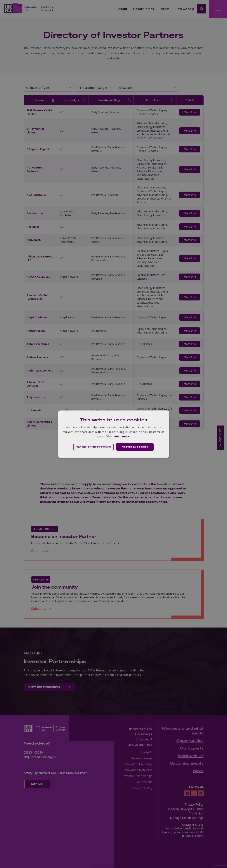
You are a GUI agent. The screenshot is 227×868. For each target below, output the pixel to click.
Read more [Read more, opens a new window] (122, 436)
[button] (94, 447)
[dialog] (114, 434)
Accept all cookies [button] (135, 447)
